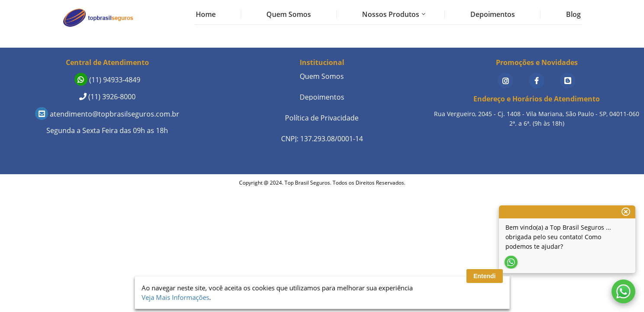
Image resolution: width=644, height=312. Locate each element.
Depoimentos (493, 14)
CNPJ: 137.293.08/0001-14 (322, 139)
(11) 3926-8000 (107, 97)
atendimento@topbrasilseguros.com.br (107, 114)
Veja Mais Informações (175, 297)
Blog (573, 14)
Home (206, 14)
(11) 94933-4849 (107, 80)
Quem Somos (289, 14)
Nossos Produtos (391, 14)
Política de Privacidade (322, 118)
